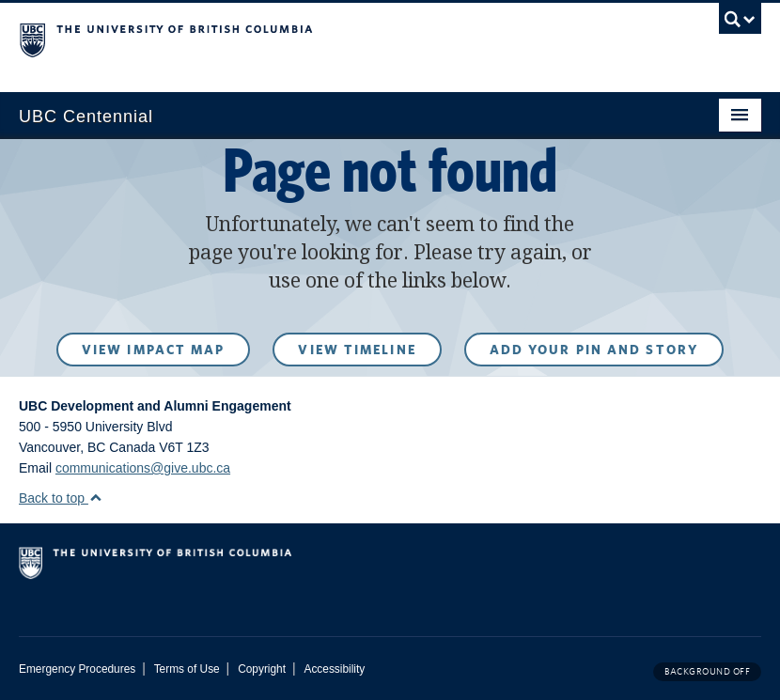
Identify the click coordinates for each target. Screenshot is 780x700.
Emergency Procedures (77, 669)
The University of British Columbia (335, 39)
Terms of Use (187, 669)
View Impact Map (154, 350)
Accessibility (334, 669)
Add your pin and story (594, 350)
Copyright (262, 669)
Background (707, 671)
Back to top (61, 498)
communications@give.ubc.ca (143, 468)
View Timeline (357, 350)
